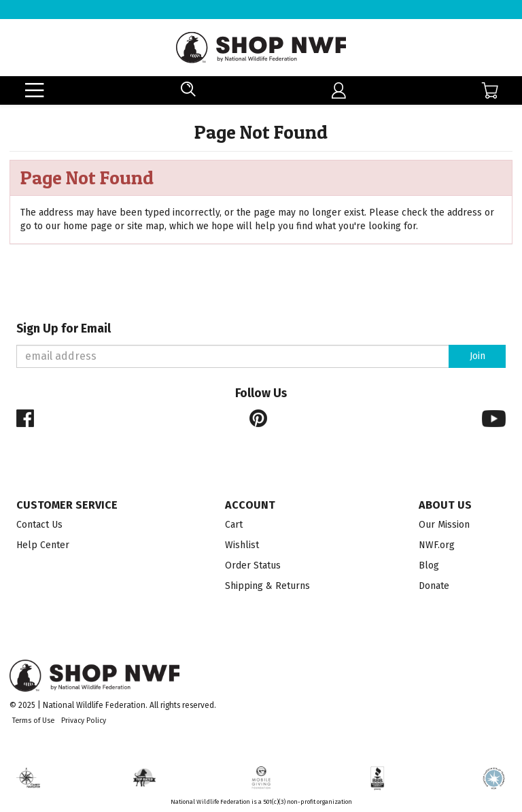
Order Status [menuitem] (253, 565)
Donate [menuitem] (434, 586)
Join (477, 356)
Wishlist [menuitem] (242, 545)
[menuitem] (339, 91)
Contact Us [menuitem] (39, 525)
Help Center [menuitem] (43, 545)
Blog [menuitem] (429, 565)
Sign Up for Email (64, 329)
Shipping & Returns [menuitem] (267, 586)
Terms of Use (33, 721)
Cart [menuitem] (234, 525)
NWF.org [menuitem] (437, 545)
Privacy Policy (84, 721)
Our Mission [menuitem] (444, 525)
